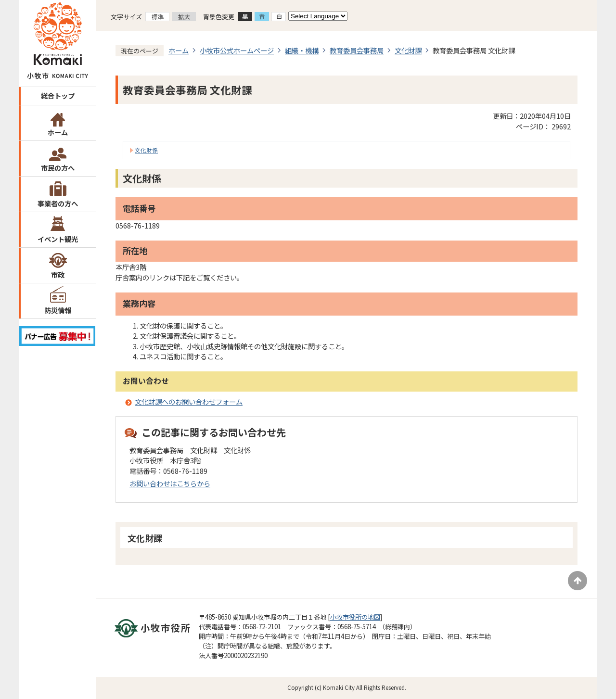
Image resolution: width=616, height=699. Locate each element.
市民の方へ (58, 168)
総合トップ (58, 95)
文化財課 (408, 50)
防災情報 (58, 310)
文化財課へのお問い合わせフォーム (189, 401)
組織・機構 (302, 50)
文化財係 (146, 150)
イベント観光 (58, 239)
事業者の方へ (58, 203)
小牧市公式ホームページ (237, 50)
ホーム (58, 132)
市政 (58, 274)
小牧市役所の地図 (355, 617)
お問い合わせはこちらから (170, 483)
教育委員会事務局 (357, 50)
